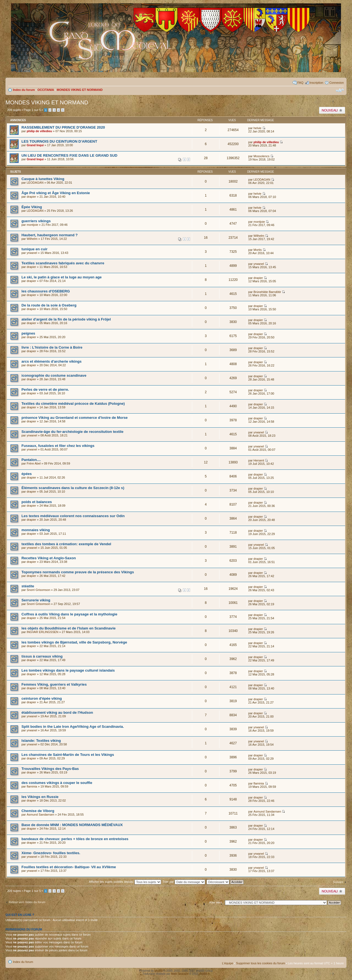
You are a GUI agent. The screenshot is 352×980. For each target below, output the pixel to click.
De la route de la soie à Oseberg (49, 305)
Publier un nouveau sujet (332, 110)
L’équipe (228, 963)
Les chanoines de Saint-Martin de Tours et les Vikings (68, 755)
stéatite (28, 586)
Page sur (32, 110)
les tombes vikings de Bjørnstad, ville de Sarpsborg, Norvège (74, 642)
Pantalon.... (31, 460)
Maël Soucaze (180, 974)
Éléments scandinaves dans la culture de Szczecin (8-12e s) (73, 488)
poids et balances (37, 502)
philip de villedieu (39, 131)
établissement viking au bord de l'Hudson (57, 712)
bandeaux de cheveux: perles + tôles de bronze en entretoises (75, 839)
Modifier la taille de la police (340, 90)
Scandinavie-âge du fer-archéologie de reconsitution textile (72, 432)
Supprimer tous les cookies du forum (261, 963)
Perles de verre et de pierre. (45, 389)
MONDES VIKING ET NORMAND (80, 90)
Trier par (184, 882)
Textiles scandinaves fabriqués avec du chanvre (63, 263)
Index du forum (24, 90)
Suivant (338, 882)
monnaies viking (36, 530)
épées (27, 474)
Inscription (316, 83)
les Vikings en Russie (40, 797)
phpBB (159, 971)
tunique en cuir (35, 249)
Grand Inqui (35, 145)
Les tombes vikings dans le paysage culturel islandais (68, 670)
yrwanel (32, 253)
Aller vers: (216, 902)
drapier (31, 197)
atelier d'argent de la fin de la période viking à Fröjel (66, 319)
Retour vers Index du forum (27, 902)
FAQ (300, 83)
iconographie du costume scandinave (54, 375)
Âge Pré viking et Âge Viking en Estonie (56, 193)
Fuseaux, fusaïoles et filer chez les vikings (58, 446)
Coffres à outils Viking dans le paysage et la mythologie (69, 614)
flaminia (32, 786)
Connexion (336, 83)
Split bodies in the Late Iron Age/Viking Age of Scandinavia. (73, 727)
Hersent (259, 460)
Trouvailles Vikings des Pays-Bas (50, 769)
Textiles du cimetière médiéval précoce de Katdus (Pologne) (73, 404)
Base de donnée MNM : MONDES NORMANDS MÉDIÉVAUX (72, 825)
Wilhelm (32, 239)
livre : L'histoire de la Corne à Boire (52, 347)
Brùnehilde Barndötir (267, 292)
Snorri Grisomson (38, 590)
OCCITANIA (46, 90)
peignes (28, 333)
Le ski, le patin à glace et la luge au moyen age (62, 277)
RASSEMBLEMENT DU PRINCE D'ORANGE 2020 (63, 127)
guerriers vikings (36, 221)
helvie (258, 128)
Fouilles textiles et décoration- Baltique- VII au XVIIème (69, 867)
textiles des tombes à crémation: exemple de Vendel (66, 544)
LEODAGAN (35, 183)
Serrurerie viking (36, 600)
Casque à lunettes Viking (43, 179)
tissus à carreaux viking (42, 656)
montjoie (32, 225)
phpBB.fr (204, 974)
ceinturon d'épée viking (42, 698)
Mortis (258, 250)
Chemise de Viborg (38, 811)
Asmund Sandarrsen (40, 815)
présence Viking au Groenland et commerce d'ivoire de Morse (75, 418)
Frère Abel (34, 463)
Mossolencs (262, 156)
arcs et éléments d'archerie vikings (52, 361)
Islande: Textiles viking (41, 741)
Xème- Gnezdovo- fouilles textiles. (51, 853)
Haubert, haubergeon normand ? (50, 235)
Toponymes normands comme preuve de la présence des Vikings (78, 572)
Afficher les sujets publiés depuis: (125, 882)
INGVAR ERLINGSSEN (42, 632)
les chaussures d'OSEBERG (46, 291)
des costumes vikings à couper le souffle (57, 783)
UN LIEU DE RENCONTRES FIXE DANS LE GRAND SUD (69, 155)
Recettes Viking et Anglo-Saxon (49, 558)
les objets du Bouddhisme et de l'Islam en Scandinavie (68, 628)
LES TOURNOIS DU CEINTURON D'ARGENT (59, 141)
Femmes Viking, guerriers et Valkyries (54, 684)
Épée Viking (32, 207)
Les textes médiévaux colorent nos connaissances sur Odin (73, 516)
